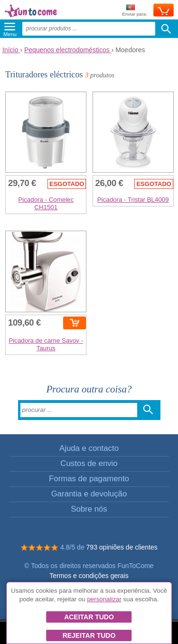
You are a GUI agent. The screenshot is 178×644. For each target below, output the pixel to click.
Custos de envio (89, 463)
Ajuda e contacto (89, 448)
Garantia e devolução (89, 494)
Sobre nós (89, 509)
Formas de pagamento (89, 479)
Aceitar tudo (89, 617)
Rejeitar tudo (89, 635)
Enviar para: (135, 11)
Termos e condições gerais (89, 576)
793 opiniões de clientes (122, 547)
